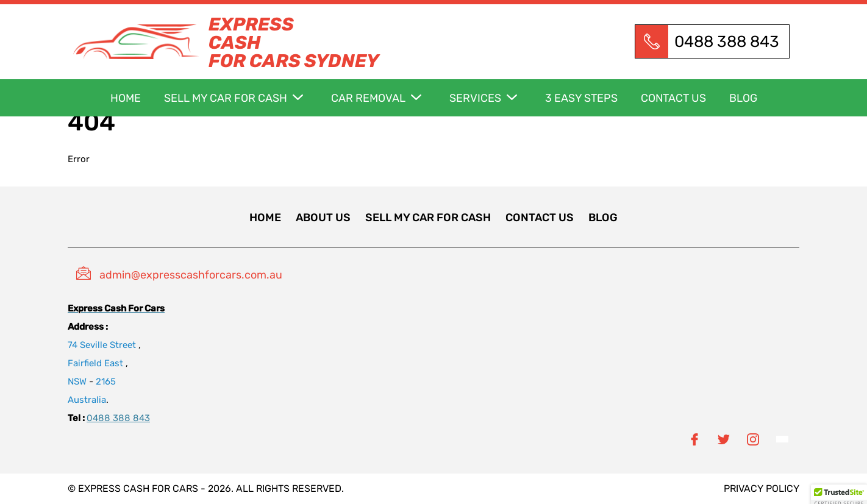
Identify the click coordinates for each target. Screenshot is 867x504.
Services (475, 98)
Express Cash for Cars (138, 488)
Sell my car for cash (226, 98)
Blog (743, 98)
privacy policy (762, 488)
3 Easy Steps (581, 98)
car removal (368, 98)
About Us (323, 218)
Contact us (673, 98)
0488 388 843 (727, 42)
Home (126, 98)
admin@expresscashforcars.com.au (191, 275)
